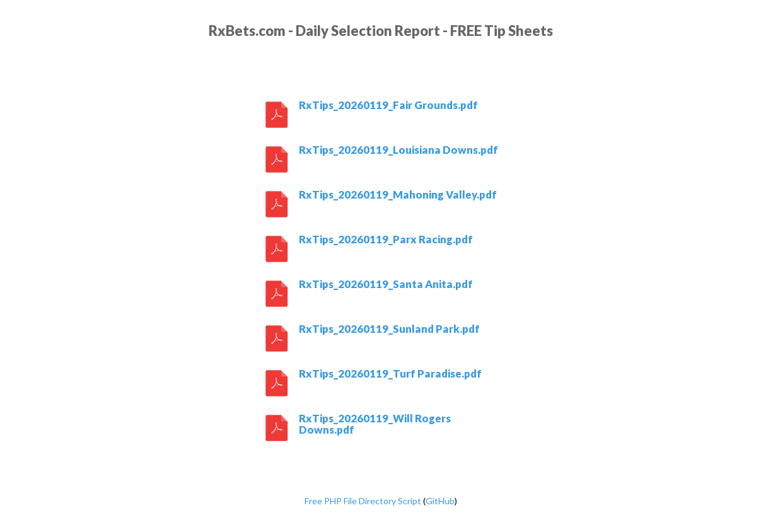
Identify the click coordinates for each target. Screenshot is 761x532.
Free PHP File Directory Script (363, 501)
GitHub (440, 501)
